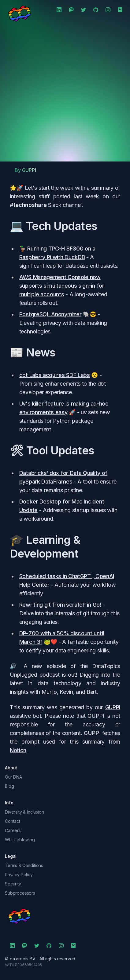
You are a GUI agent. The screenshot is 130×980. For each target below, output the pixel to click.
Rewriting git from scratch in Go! (60, 605)
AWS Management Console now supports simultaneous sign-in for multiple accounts (62, 286)
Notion (18, 750)
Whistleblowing (20, 840)
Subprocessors (20, 893)
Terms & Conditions (24, 865)
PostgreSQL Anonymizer (50, 314)
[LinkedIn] (59, 10)
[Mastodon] (71, 10)
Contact (13, 821)
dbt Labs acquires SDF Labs (55, 375)
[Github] (96, 10)
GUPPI (113, 707)
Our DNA (13, 777)
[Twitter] (84, 10)
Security (13, 884)
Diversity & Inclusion (24, 812)
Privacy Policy (19, 875)
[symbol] (65, 916)
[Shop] (120, 10)
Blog (9, 786)
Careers (13, 830)
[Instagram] (108, 10)
